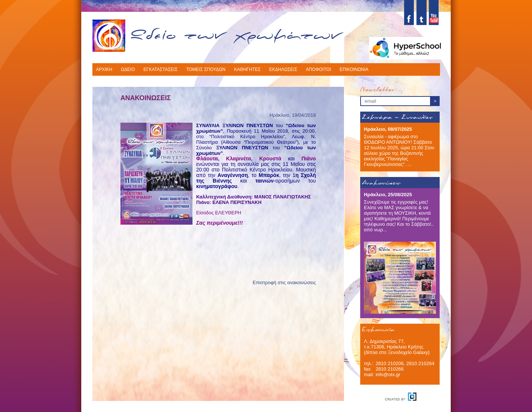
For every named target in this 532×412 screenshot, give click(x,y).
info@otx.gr (388, 374)
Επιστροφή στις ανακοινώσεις (284, 282)
